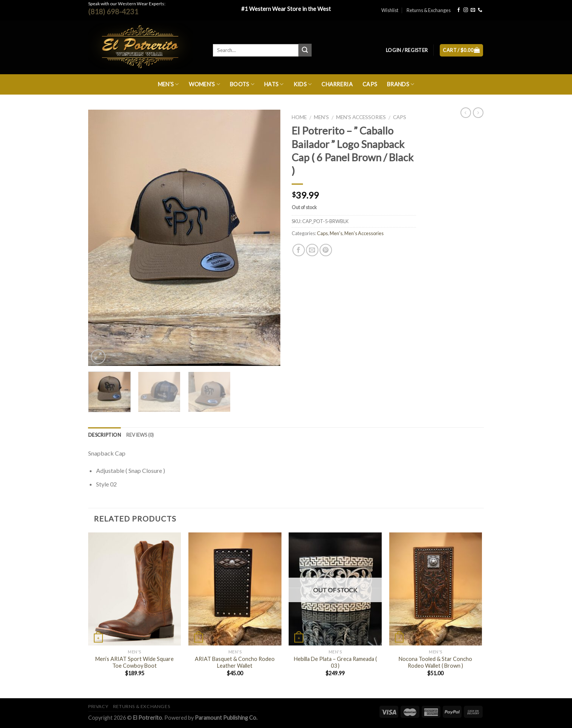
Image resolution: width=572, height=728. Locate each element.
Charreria (337, 84)
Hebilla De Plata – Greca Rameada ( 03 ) (335, 662)
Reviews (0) (140, 435)
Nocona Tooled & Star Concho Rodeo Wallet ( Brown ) (435, 662)
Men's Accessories (361, 117)
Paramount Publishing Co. (226, 718)
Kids (303, 84)
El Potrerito (148, 718)
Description (105, 435)
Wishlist (390, 10)
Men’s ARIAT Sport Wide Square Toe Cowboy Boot (135, 662)
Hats (274, 84)
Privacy (98, 706)
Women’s (205, 84)
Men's (321, 117)
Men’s (168, 84)
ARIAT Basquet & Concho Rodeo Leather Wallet (235, 662)
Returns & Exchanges (429, 10)
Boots (242, 84)
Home (299, 117)
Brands (401, 84)
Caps (370, 84)
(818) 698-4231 (113, 11)
